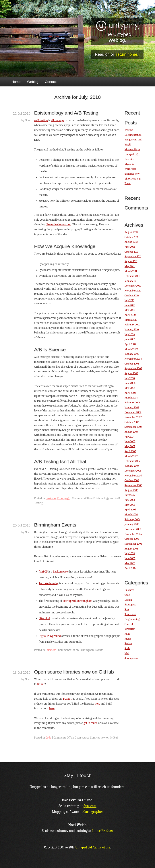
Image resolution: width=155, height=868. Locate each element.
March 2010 (131, 320)
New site (129, 159)
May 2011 (130, 266)
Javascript (130, 629)
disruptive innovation (59, 224)
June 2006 (130, 500)
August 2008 (131, 373)
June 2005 (130, 558)
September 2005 (133, 544)
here (97, 704)
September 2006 (133, 485)
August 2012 (131, 242)
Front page (64, 498)
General (129, 624)
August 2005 (131, 549)
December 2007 (133, 412)
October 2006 (132, 480)
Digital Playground (50, 636)
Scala (127, 648)
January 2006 (132, 524)
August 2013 (131, 232)
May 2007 (130, 446)
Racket (128, 643)
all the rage (57, 120)
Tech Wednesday (49, 583)
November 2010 (133, 291)
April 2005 (130, 568)
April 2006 (130, 510)
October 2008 (132, 364)
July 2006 (130, 495)
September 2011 (133, 256)
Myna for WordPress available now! (132, 169)
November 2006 (133, 476)
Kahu (127, 634)
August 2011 (131, 261)
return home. (127, 54)
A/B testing (41, 120)
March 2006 (131, 515)
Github (41, 684)
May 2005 (130, 563)
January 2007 (132, 466)
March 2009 (131, 349)
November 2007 (133, 417)
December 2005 (133, 529)
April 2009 (130, 344)
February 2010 (132, 325)
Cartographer (93, 812)
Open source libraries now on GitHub (74, 672)
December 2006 (133, 471)
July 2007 (130, 437)
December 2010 (133, 286)
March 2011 (131, 271)
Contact (51, 82)
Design (128, 600)
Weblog (33, 82)
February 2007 (132, 461)
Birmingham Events (55, 525)
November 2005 (133, 534)
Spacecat (90, 806)
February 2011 (132, 276)
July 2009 (130, 334)
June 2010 (130, 305)
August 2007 (131, 432)
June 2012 (130, 247)
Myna (128, 639)
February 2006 (132, 519)
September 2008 (133, 368)
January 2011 (131, 281)
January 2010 (132, 330)
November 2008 (133, 359)
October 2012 (131, 237)
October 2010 (132, 296)
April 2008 (130, 393)
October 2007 (132, 422)
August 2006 (131, 490)
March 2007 (131, 456)
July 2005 (130, 553)
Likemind (44, 618)
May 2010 (130, 310)
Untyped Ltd (84, 847)
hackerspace (60, 572)
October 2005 (132, 539)
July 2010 (129, 300)
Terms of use (102, 847)
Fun (127, 609)
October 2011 (131, 252)
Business (51, 498)
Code (48, 738)
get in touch (91, 723)
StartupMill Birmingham (77, 601)
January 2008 (132, 408)
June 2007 (130, 441)
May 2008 (130, 388)
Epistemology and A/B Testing (66, 113)
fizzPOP (43, 572)
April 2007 (130, 451)
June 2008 (130, 383)
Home (16, 82)
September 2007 (133, 427)
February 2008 (132, 403)
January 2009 (132, 354)
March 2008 (131, 398)
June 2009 (130, 339)
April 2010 (130, 315)
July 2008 (130, 378)
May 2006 (130, 505)
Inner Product (102, 831)
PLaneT (67, 699)
